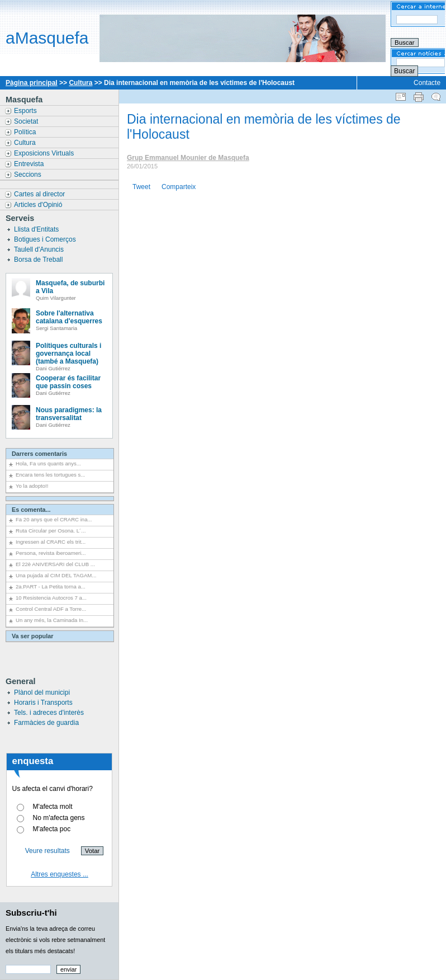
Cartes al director (41, 194)
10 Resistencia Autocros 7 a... (51, 598)
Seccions (29, 175)
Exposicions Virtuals (45, 153)
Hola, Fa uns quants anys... (48, 463)
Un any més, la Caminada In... (52, 620)
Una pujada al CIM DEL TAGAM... (56, 575)
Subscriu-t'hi (31, 913)
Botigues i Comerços (46, 239)
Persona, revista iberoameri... (51, 553)
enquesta (33, 761)
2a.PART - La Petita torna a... (51, 586)
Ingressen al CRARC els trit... (51, 542)
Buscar (404, 71)
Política (26, 132)
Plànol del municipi (42, 692)
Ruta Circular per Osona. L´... (51, 531)
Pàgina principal (32, 83)
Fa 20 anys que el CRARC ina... (54, 519)
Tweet (141, 187)
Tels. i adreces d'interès (49, 713)
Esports (26, 111)
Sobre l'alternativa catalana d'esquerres (69, 317)
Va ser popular (32, 636)
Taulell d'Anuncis (40, 249)
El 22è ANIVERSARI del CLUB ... (55, 564)
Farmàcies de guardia (46, 723)
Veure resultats (48, 851)
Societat (27, 121)
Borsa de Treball (39, 260)
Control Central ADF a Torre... (51, 609)
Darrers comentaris (39, 454)
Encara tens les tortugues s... (50, 475)
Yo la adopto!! (32, 486)
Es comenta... (31, 510)
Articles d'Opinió (39, 205)
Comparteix (179, 187)
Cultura (80, 83)
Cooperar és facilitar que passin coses (68, 382)
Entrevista (30, 164)
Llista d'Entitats (37, 229)
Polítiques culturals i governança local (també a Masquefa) (68, 354)
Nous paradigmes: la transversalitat (69, 414)
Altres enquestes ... (60, 874)
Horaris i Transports (43, 703)
